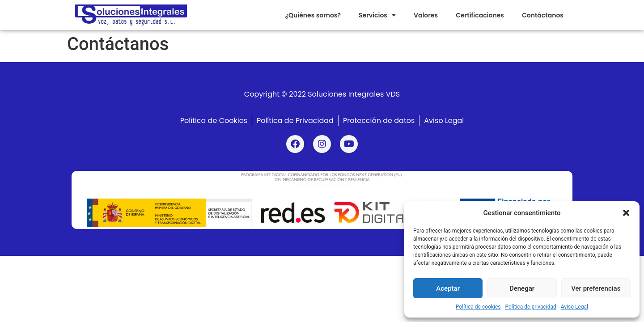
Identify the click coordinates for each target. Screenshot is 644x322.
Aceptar (448, 288)
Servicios (377, 15)
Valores (426, 15)
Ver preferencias (596, 288)
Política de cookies (478, 307)
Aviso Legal (574, 307)
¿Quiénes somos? (313, 15)
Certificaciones (480, 15)
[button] (626, 213)
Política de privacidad (531, 307)
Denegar (522, 288)
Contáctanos (543, 15)
